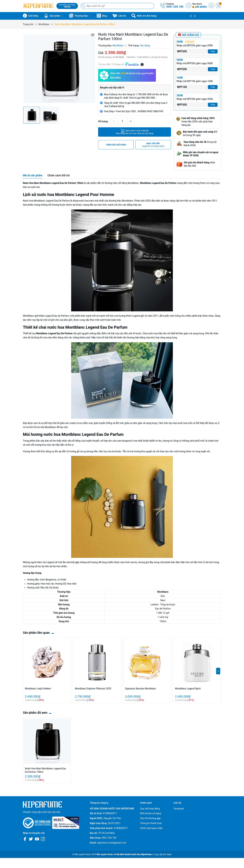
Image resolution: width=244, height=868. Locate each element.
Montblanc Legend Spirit (188, 689)
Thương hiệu (80, 16)
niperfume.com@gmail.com (112, 843)
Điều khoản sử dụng (150, 813)
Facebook (179, 809)
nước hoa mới (185, 423)
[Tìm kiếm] (84, 6)
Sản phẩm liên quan (36, 633)
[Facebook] (25, 839)
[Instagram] (43, 839)
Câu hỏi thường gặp (150, 818)
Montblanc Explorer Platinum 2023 (93, 689)
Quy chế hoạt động (150, 809)
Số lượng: (103, 121)
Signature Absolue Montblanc (141, 689)
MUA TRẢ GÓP (153, 145)
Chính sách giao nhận (151, 828)
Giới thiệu (31, 16)
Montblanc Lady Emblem (38, 689)
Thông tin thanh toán (151, 823)
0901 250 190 (175, 7)
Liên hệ (119, 16)
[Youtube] (37, 839)
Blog (102, 16)
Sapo (169, 854)
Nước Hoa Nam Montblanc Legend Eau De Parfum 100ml (45, 770)
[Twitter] (31, 839)
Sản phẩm (54, 16)
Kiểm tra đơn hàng (144, 16)
